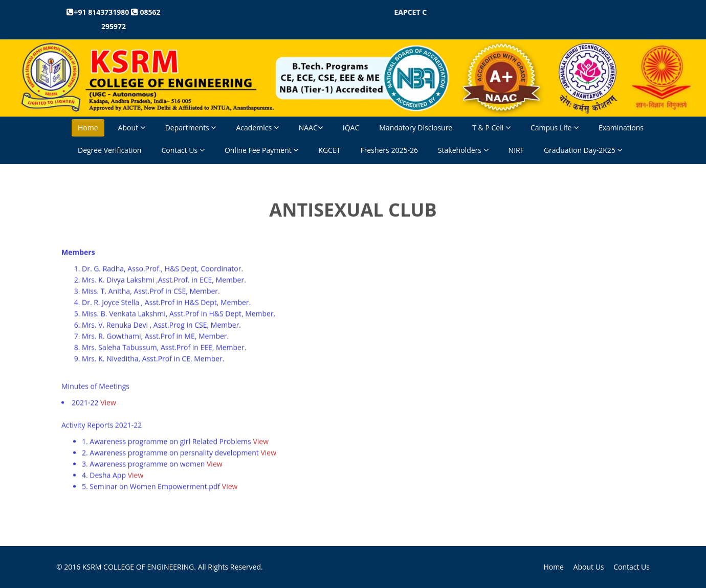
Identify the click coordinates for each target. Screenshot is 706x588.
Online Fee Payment (261, 150)
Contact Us (183, 150)
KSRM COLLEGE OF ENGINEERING (138, 567)
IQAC (351, 128)
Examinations (621, 128)
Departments (191, 128)
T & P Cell (491, 128)
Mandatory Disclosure (416, 128)
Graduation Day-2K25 (583, 150)
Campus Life (555, 128)
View (108, 402)
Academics (257, 128)
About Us (589, 567)
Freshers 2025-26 (389, 150)
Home (88, 128)
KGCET (329, 150)
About (132, 128)
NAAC (311, 128)
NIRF (516, 150)
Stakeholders (463, 150)
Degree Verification (109, 150)
